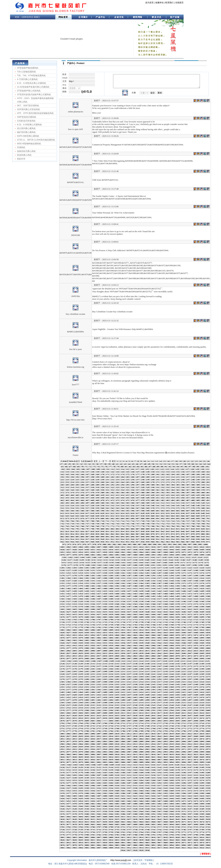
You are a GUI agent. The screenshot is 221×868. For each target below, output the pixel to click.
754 (173, 524)
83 (134, 467)
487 (188, 500)
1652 (68, 614)
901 (158, 537)
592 (113, 511)
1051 (62, 552)
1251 (62, 573)
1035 (117, 550)
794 (72, 529)
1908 (105, 640)
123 (167, 469)
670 (203, 516)
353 (117, 490)
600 (153, 511)
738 (92, 524)
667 (188, 516)
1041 (153, 550)
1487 (129, 596)
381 (107, 493)
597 (138, 511)
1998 (196, 648)
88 (154, 467)
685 (127, 519)
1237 (129, 570)
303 (168, 485)
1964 (141, 646)
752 (163, 524)
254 (72, 482)
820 (203, 529)
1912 (129, 640)
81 (126, 467)
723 (168, 521)
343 (67, 490)
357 (138, 490)
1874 (202, 635)
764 (72, 526)
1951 (62, 646)
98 (194, 467)
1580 (87, 607)
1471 (184, 594)
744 (122, 524)
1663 (135, 614)
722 (163, 521)
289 (98, 485)
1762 (129, 625)
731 (208, 521)
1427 (68, 591)
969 (198, 542)
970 (203, 542)
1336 (123, 581)
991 (160, 544)
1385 (117, 586)
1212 (129, 568)
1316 (153, 578)
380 (102, 493)
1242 (159, 570)
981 (109, 544)
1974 (202, 646)
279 (198, 482)
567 (138, 508)
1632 (99, 612)
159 (198, 472)
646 (82, 516)
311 (208, 485)
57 (181, 464)
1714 (141, 620)
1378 (74, 586)
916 (82, 539)
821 (208, 529)
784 (173, 526)
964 (173, 542)
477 (138, 500)
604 (173, 511)
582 (62, 511)
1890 (147, 638)
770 (102, 526)
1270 (178, 573)
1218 (165, 568)
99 (198, 467)
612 (62, 513)
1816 (153, 630)
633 (168, 513)
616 (82, 513)
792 (62, 529)
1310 (117, 578)
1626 (62, 612)
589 (98, 511)
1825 (208, 630)
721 (158, 521)
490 (203, 500)
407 (87, 495)
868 (143, 534)
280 (203, 482)
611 (208, 511)
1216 (153, 568)
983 (120, 544)
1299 (202, 576)
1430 (87, 591)
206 (133, 477)
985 (130, 544)
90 (162, 467)
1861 (123, 635)
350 (102, 490)
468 (92, 500)
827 (87, 531)
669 (198, 516)
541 (158, 506)
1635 (117, 612)
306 (183, 485)
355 (127, 490)
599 (148, 511)
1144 (171, 560)
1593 (165, 607)
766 (82, 526)
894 (123, 537)
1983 (105, 648)
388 (143, 493)
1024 (202, 547)
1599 (202, 607)
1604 (81, 609)
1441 (153, 591)
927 (138, 539)
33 (85, 464)
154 (173, 472)
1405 (87, 589)
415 (127, 495)
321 (107, 487)
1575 (208, 604)
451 (158, 498)
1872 (190, 635)
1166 (153, 563)
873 (168, 534)
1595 (178, 607)
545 (178, 506)
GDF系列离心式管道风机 (28, 109)
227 (87, 480)
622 (112, 513)
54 (169, 464)
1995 (178, 648)
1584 (111, 607)
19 (180, 461)
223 (67, 480)
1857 (99, 635)
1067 (159, 552)
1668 (165, 614)
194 (72, 477)
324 (122, 487)
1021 (184, 547)
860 (102, 534)
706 (82, 521)
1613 (135, 609)
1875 (208, 635)
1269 (171, 573)
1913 (135, 640)
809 (148, 529)
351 (107, 490)
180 (153, 474)
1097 (190, 555)
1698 (196, 617)
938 (193, 539)
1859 (111, 635)
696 (183, 519)
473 (117, 500)
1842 (159, 633)
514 (173, 503)
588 (92, 511)
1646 (184, 612)
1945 (178, 643)
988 (145, 544)
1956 (93, 646)
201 (108, 477)
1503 (74, 599)
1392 (159, 586)
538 (143, 506)
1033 (105, 550)
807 (138, 529)
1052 (68, 552)
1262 (129, 573)
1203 (74, 568)
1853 (74, 635)
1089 (141, 555)
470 (102, 500)
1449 (202, 591)
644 (72, 516)
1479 (81, 596)
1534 (111, 601)
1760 (117, 625)
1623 (196, 609)
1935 (117, 643)
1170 (177, 563)
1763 (135, 625)
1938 (135, 643)
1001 (62, 547)
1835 (117, 633)
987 (140, 544)
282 (62, 485)
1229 (81, 570)
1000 (205, 544)
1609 (111, 609)
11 (149, 461)
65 (62, 467)
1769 (171, 625)
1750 (208, 622)
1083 (105, 555)
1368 (165, 583)
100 (202, 467)
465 (77, 500)
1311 (123, 578)
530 (102, 506)
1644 (171, 612)
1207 (99, 568)
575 (178, 508)
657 (138, 516)
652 (112, 516)
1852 (68, 635)
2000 (208, 648)
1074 (202, 552)
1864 (141, 635)
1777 (68, 627)
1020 (178, 547)
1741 (153, 622)
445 (127, 498)
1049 (202, 550)
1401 (62, 589)
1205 (87, 568)
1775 (208, 625)
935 (178, 539)
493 (67, 503)
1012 (129, 547)
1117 (159, 557)
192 (62, 477)
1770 (178, 625)
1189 (141, 565)
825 (77, 531)
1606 (93, 609)
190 (203, 474)
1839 (141, 633)
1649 (202, 612)
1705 (87, 620)
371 (208, 490)
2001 (62, 651)
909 (198, 537)
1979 (81, 648)
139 (97, 472)
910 (203, 537)
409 (98, 495)
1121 (182, 557)
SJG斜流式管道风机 (26, 121)
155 (178, 472)
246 (183, 480)
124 (172, 469)
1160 (117, 563)
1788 (135, 627)
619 (97, 513)
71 (86, 467)
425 (178, 495)
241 (158, 480)
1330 (87, 581)
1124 (200, 557)
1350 (208, 581)
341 (208, 487)
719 (148, 521)
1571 (184, 604)
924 (122, 539)
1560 (117, 604)
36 (97, 464)
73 (94, 467)
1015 (147, 547)
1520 (178, 599)
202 (113, 477)
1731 (93, 622)
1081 (93, 555)
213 (168, 477)
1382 (99, 586)
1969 (171, 646)
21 (188, 461)
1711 (123, 620)
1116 (153, 557)
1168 (165, 563)
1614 (141, 609)
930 (153, 539)
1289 (141, 576)
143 (117, 472)
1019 (171, 547)
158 (193, 472)
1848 (196, 633)
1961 (123, 646)
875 (178, 534)
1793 (165, 627)
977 (89, 544)
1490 (147, 596)
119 (147, 469)
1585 (117, 607)
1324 (202, 578)
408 (92, 495)
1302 (68, 578)
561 (107, 508)
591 (108, 511)
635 (178, 513)
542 (163, 506)
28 (65, 464)
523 (67, 506)
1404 (81, 589)
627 (138, 513)
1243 (165, 570)
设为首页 (149, 3)
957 (138, 542)
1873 (196, 635)
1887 (129, 638)
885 (77, 537)
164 (72, 474)
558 (92, 508)
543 (168, 506)
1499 (202, 596)
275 (178, 482)
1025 (208, 547)
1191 (153, 565)
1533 (105, 601)
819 (198, 529)
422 (163, 495)
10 (145, 461)
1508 (105, 599)
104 (73, 469)
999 (200, 544)
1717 (159, 620)
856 (82, 534)
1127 (70, 560)
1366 (153, 583)
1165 (147, 563)
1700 (208, 617)
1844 (171, 633)
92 (170, 467)
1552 (68, 604)
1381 (93, 586)
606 (183, 511)
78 (114, 467)
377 (87, 493)
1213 (135, 568)
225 (77, 480)
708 (92, 521)
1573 (196, 604)
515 (178, 503)
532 (112, 506)
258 (92, 482)
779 (148, 526)
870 (153, 534)
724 (173, 521)
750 (153, 524)
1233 (105, 570)
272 (163, 482)
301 (158, 485)
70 (82, 467)
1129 (81, 560)
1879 (81, 638)
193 (67, 477)
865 (127, 534)
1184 (111, 565)
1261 (123, 573)
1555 (87, 604)
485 (178, 500)
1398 (196, 586)
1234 (111, 570)
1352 (68, 583)
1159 (111, 563)
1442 (159, 591)
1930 (87, 643)
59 (189, 464)
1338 (135, 581)
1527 (68, 601)
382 (112, 493)
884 (72, 537)
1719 (171, 620)
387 (138, 493)
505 (128, 503)
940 (203, 539)
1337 (129, 581)
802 (113, 529)
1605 (87, 609)
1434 (111, 591)
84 (138, 467)
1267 (159, 573)
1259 (111, 573)
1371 (184, 583)
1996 (184, 648)
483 (168, 500)
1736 (123, 622)
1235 (117, 570)
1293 (165, 576)
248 (193, 480)
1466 (153, 594)
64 (209, 464)
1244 (171, 570)
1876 (62, 638)
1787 (129, 627)
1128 (76, 560)
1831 (93, 633)
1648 (196, 612)
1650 (208, 612)
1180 (87, 565)
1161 (123, 563)
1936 (123, 643)
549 (198, 506)
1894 (171, 638)
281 (208, 482)
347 (87, 490)
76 (106, 467)
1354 (81, 583)
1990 (147, 648)
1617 (159, 609)
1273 (196, 573)
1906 (93, 640)
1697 (190, 617)
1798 (196, 627)
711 (107, 521)
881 (208, 534)
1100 (208, 555)
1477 (68, 596)
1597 (190, 607)
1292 (159, 576)
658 (143, 516)
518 (193, 503)
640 (203, 513)
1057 (99, 552)
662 (163, 516)
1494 (171, 596)
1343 (165, 581)
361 (158, 490)
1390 (147, 586)
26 (208, 461)
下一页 (108, 461)
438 (92, 498)
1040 (147, 550)
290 (103, 485)
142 (112, 472)
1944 (171, 643)
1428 (74, 591)
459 (198, 498)
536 (132, 506)
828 (92, 531)
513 (168, 503)
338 (193, 487)
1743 (165, 622)
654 (122, 516)
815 (178, 529)
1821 (184, 630)
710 (103, 521)
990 (155, 544)
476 (132, 500)
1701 (62, 620)
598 (143, 511)
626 (132, 513)
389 (148, 493)
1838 (135, 633)
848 (193, 531)
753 (168, 524)
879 (198, 534)
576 (183, 508)
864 (122, 534)
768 (92, 526)
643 (67, 516)
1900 (208, 638)
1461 (123, 594)
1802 (68, 630)
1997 (190, 648)
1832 (99, 633)
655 (127, 516)
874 (173, 534)
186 (183, 474)
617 (87, 513)
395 (178, 493)
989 (150, 544)
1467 (159, 594)
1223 (196, 568)
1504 (81, 599)
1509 (111, 599)
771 (107, 526)
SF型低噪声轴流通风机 (28, 68)
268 (143, 482)
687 (138, 519)
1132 (99, 560)
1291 (153, 576)
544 (173, 506)
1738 (135, 622)
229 (97, 480)
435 (77, 498)
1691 (153, 617)
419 (148, 495)
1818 (165, 630)
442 (112, 498)
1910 (117, 640)
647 (87, 516)
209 (148, 477)
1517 (159, 599)
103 (68, 469)
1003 (74, 547)
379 (97, 493)
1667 (159, 614)
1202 (68, 568)
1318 (165, 578)
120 (152, 469)
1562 (129, 604)
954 (122, 542)
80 (122, 467)
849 (198, 531)
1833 (105, 633)
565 (127, 508)
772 (112, 526)
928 (143, 539)
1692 (159, 617)
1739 (141, 622)
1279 (81, 576)
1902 (68, 640)
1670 (178, 614)
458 (193, 498)
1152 (70, 563)
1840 (147, 633)
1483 (105, 596)
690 (153, 519)
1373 (196, 583)
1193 (165, 565)
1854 (81, 635)
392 (163, 493)
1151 (64, 563)
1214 (141, 568)
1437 (129, 591)
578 (193, 508)
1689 (141, 617)
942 (62, 542)
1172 (189, 563)
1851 (62, 635)
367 (188, 490)
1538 (135, 601)
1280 (87, 576)
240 (153, 480)
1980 (87, 648)
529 (97, 506)
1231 (93, 570)
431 (208, 495)
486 (183, 500)
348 (92, 490)
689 (148, 519)
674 (72, 519)
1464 (141, 594)
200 (103, 477)
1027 (68, 550)
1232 (99, 570)
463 (67, 500)
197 (87, 477)
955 (127, 542)
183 (168, 474)
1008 (105, 547)
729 (198, 521)
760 (203, 524)
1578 (74, 607)
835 (127, 531)
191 (208, 474)
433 (67, 498)
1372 (190, 583)
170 (102, 474)
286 (82, 485)
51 (157, 464)
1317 (159, 578)
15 (164, 461)
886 (82, 537)
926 (132, 539)
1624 (202, 609)
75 (102, 467)
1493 (165, 596)
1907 (99, 640)
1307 (99, 578)
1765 (147, 625)
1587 (129, 607)
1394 (171, 586)
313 (67, 487)
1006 (93, 547)
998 (195, 544)
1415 (147, 589)
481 (158, 500)
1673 (196, 614)
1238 (135, 570)
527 (87, 506)
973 (69, 544)
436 (82, 498)
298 (143, 485)
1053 (74, 552)
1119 (170, 557)
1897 (190, 638)
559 (97, 508)
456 (183, 498)
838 (143, 531)
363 (168, 490)
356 (132, 490)
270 (153, 482)
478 (143, 500)
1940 (147, 643)
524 (72, 506)
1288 (135, 576)
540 (153, 506)
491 (208, 500)
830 (102, 531)
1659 (111, 614)
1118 (164, 557)
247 (188, 480)
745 (127, 524)
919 (97, 539)
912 (62, 539)
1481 (93, 596)
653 (117, 516)
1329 (81, 581)
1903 (74, 640)
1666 (153, 614)
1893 (165, 638)
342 (62, 490)
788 (193, 526)
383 (117, 493)
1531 (93, 601)
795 (77, 529)
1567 (159, 604)
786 (183, 526)
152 (163, 472)
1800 (208, 627)
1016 (153, 547)
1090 (147, 555)
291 (108, 485)
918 (92, 539)
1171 (183, 563)
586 (82, 511)
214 (173, 477)
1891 (153, 638)
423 (168, 495)
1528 (74, 601)
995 (180, 544)
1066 (153, 552)
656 (132, 516)
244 (173, 480)
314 (72, 487)
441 (107, 498)
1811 (123, 630)
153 (168, 472)
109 (98, 469)
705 (77, 521)
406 (82, 495)
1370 (178, 583)
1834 (111, 633)
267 (138, 482)
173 (117, 474)
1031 (93, 550)
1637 (129, 612)
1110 (118, 557)
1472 (190, 594)
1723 (196, 620)
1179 (81, 565)
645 (77, 516)
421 (158, 495)
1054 (81, 552)
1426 (62, 591)
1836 (123, 633)
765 (77, 526)
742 (112, 524)
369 (198, 490)
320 (102, 487)
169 (97, 474)
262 (112, 482)
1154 (81, 563)
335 (178, 487)
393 (168, 493)
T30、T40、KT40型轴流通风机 (31, 76)
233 (117, 480)
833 (117, 531)
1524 (202, 599)
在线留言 (179, 3)
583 (67, 511)
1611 (123, 609)
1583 (105, 607)
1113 (135, 557)
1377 (68, 586)
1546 (184, 601)
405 (77, 495)
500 (103, 503)
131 (207, 469)
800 (103, 529)
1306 (93, 578)
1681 (93, 617)
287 (87, 485)
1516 (153, 599)
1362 (129, 583)
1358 (105, 583)
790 (203, 526)
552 (62, 508)
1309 (111, 578)
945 (77, 542)
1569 (171, 604)
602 (163, 511)
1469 (171, 594)
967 (188, 542)
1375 (208, 583)
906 (183, 537)
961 (158, 542)
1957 (99, 646)
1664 (141, 614)
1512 (129, 599)
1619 (171, 609)
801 (108, 529)
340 (203, 487)
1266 (153, 573)
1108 (106, 557)
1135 (117, 560)
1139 (141, 560)
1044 (171, 550)
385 (127, 493)
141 (107, 472)
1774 (202, 625)
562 (112, 508)
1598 (196, 607)
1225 (208, 568)
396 (183, 493)
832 (112, 531)
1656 (93, 614)
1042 (159, 550)
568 (143, 508)
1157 (99, 563)
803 (118, 529)
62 (201, 464)
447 (138, 498)
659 (148, 516)
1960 (117, 646)
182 (163, 474)
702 (62, 521)
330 (153, 487)
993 (170, 544)
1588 (135, 607)
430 (203, 495)
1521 (184, 599)
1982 (99, 648)
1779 (81, 627)
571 (158, 508)
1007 (99, 547)
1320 (178, 578)
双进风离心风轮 (24, 155)
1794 (171, 627)
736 (82, 524)
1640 (147, 612)
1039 (141, 550)
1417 (159, 589)
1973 (196, 646)
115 (127, 469)
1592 (159, 607)
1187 (129, 565)
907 (188, 537)
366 (183, 490)
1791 (153, 627)
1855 (87, 635)
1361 (123, 583)
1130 (88, 560)
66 (66, 467)
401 (208, 493)
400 (203, 493)
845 (178, 531)
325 (127, 487)
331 (158, 487)
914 (72, 539)
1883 (105, 638)
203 (118, 477)
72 (90, 467)
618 (92, 513)
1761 (123, 625)
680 (102, 519)
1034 (111, 550)
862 (112, 534)
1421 (184, 589)
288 (92, 485)
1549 (202, 601)
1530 (87, 601)
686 (132, 519)
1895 (178, 638)
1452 (68, 594)
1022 (190, 547)
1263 (135, 573)
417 (138, 495)
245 (178, 480)
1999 (202, 648)
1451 (62, 594)
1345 (178, 581)
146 (132, 472)
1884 (111, 638)
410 (103, 495)
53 (165, 464)
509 (148, 503)
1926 (62, 643)
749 (148, 524)
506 (133, 503)
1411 (123, 589)
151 (158, 472)
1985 (117, 648)
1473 (196, 594)
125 (177, 469)
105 (78, 469)
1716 (153, 620)
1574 (202, 604)
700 (203, 519)
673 (67, 519)
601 (158, 511)
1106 (94, 557)
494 (72, 503)
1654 (81, 614)
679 (97, 519)
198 (92, 477)
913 (67, 539)
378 (92, 493)
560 (102, 508)
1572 (190, 604)
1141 (153, 560)
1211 (123, 568)
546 (183, 506)
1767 (159, 625)
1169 (171, 563)
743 (117, 524)
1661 (123, 614)
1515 (147, 599)
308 (193, 485)
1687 (129, 617)
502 (113, 503)
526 (82, 506)
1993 (165, 648)
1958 (105, 646)
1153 (76, 563)
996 (185, 544)
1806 (93, 630)
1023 (196, 547)
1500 (208, 596)
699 (198, 519)
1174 (200, 563)
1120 (176, 557)
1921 (184, 640)
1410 (117, 589)
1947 (190, 643)
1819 (171, 630)
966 (183, 542)
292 (113, 485)
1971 (184, 646)
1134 (111, 560)
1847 (190, 633)
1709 (111, 620)
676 (82, 519)
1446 (184, 591)
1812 (129, 630)
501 (108, 503)
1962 (129, 646)
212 (163, 477)
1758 (105, 625)
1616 (153, 609)
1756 (93, 625)
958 (143, 542)
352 (112, 490)
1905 (87, 640)
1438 (135, 591)
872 (163, 534)
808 (143, 529)
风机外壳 (21, 159)
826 (82, 531)
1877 (68, 638)
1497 (190, 596)
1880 (87, 638)
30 (73, 464)
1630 (87, 612)
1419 (171, 589)
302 (163, 485)
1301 (62, 578)
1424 (202, 589)
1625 (208, 609)
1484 (111, 596)
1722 (190, 620)
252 (62, 482)
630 (153, 513)
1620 (178, 609)
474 (122, 500)
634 (173, 513)
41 (117, 464)
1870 (178, 635)
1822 (190, 630)
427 (188, 495)
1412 (129, 589)
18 (176, 461)
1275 (208, 573)
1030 (87, 550)
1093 (165, 555)
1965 (147, 646)
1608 (105, 609)
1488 (135, 596)
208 (143, 477)
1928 (74, 643)
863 (117, 534)
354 (122, 490)
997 (190, 544)
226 (82, 480)
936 (183, 539)
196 (82, 477)
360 (153, 490)
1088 (135, 555)
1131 (93, 560)
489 (198, 500)
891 (108, 537)
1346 (184, 581)
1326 (62, 581)
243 (168, 480)
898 (143, 537)
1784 (111, 627)
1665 (147, 614)
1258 (105, 573)
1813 (135, 630)
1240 (147, 570)
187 (188, 474)
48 (145, 464)
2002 (68, 651)
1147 (189, 560)
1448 (196, 591)
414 (122, 495)
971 (208, 542)
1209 (111, 568)
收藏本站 (160, 3)
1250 (208, 570)
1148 (195, 560)
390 (153, 493)
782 (163, 526)
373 (67, 493)
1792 (159, 627)
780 (153, 526)
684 (122, 519)
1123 (194, 557)
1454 (81, 594)
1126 (64, 560)
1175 (206, 563)
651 (107, 516)
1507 (99, 599)
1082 (99, 555)
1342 (159, 581)
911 (208, 537)
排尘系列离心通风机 (26, 128)
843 (168, 531)
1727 (68, 622)
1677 (68, 617)
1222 (190, 568)
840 (153, 531)
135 (77, 472)
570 (153, 508)
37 (101, 464)
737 (87, 524)
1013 (135, 547)
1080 (87, 555)
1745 (178, 622)
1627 (68, 612)
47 (141, 464)
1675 (208, 614)
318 (92, 487)
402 (62, 495)
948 (92, 542)
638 (193, 513)
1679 (81, 617)
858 (92, 534)
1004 (81, 547)
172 (112, 474)
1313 (135, 578)
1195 (177, 565)
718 (143, 521)
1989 (141, 648)
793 (67, 529)
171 (107, 474)
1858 (105, 635)
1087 (129, 555)
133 (67, 472)
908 (193, 537)
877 (188, 534)
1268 (165, 573)
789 (198, 526)
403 (67, 495)
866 (132, 534)
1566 (153, 604)
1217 (159, 568)
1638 (135, 612)
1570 (178, 604)
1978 (74, 648)
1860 (117, 635)
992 (165, 544)
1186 (123, 565)
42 (121, 464)
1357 (99, 583)
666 (183, 516)
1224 (202, 568)
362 (163, 490)
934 (173, 539)
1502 (68, 599)
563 (117, 508)
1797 (190, 627)
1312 (129, 578)
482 (163, 500)
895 (128, 537)
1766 (153, 625)
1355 (87, 583)
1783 (105, 627)
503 (118, 503)
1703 (74, 620)
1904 (81, 640)
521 (208, 503)
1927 (68, 643)
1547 (190, 601)
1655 (87, 614)
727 (188, 521)
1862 (129, 635)
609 (198, 511)
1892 (159, 638)
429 (198, 495)
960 (153, 542)
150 (153, 472)
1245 (178, 570)
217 (188, 477)
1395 (178, 586)
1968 (165, 646)
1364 (141, 583)
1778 (74, 627)
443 (117, 498)
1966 (153, 646)
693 (168, 519)
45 (133, 464)
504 (123, 503)
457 (188, 498)
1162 (129, 563)
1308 (105, 578)
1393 (165, 586)
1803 (74, 630)
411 (107, 495)
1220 (178, 568)
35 (93, 464)
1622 (190, 609)
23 (196, 461)
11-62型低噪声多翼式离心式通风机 (33, 87)
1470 (178, 594)
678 (92, 519)
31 (77, 464)
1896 (184, 638)
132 (62, 472)
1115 (147, 557)
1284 (111, 576)
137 (87, 472)
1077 (68, 555)
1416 (153, 589)
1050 (208, 550)
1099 (202, 555)
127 (187, 469)
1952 (68, 646)
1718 (165, 620)
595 (128, 511)
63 (205, 464)
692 (163, 519)
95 (182, 467)
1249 (202, 570)
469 (97, 500)
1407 (99, 589)
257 (87, 482)
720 (153, 521)
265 (127, 482)
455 (178, 498)
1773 (196, 625)
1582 (99, 607)
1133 (105, 560)
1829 (81, 633)
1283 (105, 576)
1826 (62, 633)
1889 (141, 638)
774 (122, 526)
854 (72, 534)
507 (138, 503)
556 (82, 508)
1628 (74, 612)
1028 (74, 550)
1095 (178, 555)
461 (208, 498)
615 (77, 513)
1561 (123, 604)
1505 (87, 599)
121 (157, 469)
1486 (123, 596)
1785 (117, 627)
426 (183, 495)
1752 (68, 625)
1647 (190, 612)
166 (82, 474)
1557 (99, 604)
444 (122, 498)
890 (103, 537)
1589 (141, 607)
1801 (62, 630)
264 (122, 482)
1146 (183, 560)
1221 (184, 568)
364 (173, 490)
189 (198, 474)
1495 (178, 596)
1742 (159, 622)
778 (143, 526)
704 (72, 521)
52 (161, 464)
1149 (200, 560)
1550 (208, 601)
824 (72, 531)
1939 (141, 643)
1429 (81, 591)
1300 (208, 576)
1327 (68, 581)
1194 (171, 565)
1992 (159, 648)
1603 (74, 609)
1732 (99, 622)
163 (67, 474)
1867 (159, 635)
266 (132, 482)
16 (168, 461)
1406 (93, 589)
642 (62, 516)
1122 (188, 557)
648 (92, 516)
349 (97, 490)
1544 (171, 601)
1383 (105, 586)
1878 (74, 638)
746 (132, 524)
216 (183, 477)
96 (186, 467)
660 (153, 516)
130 (202, 469)
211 (158, 477)
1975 (208, 646)
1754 (81, 625)
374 (72, 493)
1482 (99, 596)
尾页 (114, 461)
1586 (123, 607)
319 (97, 487)
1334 (111, 581)
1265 (147, 573)
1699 (202, 617)
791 (208, 526)
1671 (184, 614)
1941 (153, 643)
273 (168, 482)
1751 (62, 625)
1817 (159, 630)
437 (87, 498)
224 (72, 480)
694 (173, 519)
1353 (74, 583)
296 (133, 485)
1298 (196, 576)
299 (148, 485)
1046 (184, 550)
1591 (153, 607)
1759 (111, 625)
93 (174, 467)
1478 (74, 596)
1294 (171, 576)
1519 (171, 599)
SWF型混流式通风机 (27, 117)
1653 (74, 614)
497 (87, 503)
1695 (178, 617)
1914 (141, 640)
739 (97, 524)
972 (64, 544)
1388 (135, 586)
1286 (123, 576)
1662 (129, 614)
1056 (93, 552)
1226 (62, 570)
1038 (135, 550)
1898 (196, 638)
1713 (135, 620)
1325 (208, 578)
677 (87, 519)
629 (148, 513)
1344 (171, 581)
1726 (62, 622)
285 (77, 485)
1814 (141, 630)
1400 (208, 586)
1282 (99, 576)
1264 (141, 573)
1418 (165, 589)
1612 (129, 609)
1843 (165, 633)
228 (92, 480)
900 (153, 537)
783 (168, 526)
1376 (62, 586)
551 (208, 506)
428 (193, 495)
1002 (68, 547)
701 (208, 519)
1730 (87, 622)
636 (183, 513)
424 (173, 495)
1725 (208, 620)
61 (197, 464)
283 (67, 485)
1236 (123, 570)
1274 (202, 573)
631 (158, 513)
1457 (99, 594)
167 (87, 474)
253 (67, 482)
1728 (74, 622)
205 (128, 477)
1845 (178, 633)
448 (143, 498)
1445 (178, 591)
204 (123, 477)
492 (62, 503)
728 (193, 521)
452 (163, 498)
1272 (190, 573)
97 (190, 467)
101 (207, 467)
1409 (111, 589)
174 (122, 474)
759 (198, 524)
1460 (117, 594)
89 (158, 467)
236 (132, 480)
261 (107, 482)
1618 (165, 609)
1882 (99, 638)
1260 (117, 573)
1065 (147, 552)
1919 (171, 640)
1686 (123, 617)
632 (163, 513)
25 (204, 461)
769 (97, 526)
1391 (153, 586)
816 (183, 529)
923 (117, 539)
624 (122, 513)
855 (77, 534)
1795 (178, 627)
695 (178, 519)
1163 (135, 563)
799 (98, 529)
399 (198, 493)
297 (138, 485)
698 (193, 519)
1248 (196, 570)
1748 (196, 622)
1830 (87, 633)
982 (114, 544)
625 (127, 513)
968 (193, 542)
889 (98, 537)
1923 (196, 640)
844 (173, 531)
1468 (165, 594)
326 (132, 487)
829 (97, 531)
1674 (202, 614)
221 (208, 477)
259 (97, 482)
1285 (117, 576)
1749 (202, 622)
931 (158, 539)
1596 (184, 607)
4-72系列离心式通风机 (27, 79)
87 (150, 467)
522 (62, 506)
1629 (81, 612)
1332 (99, 581)
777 (138, 526)
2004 (81, 651)
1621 (184, 609)
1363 (135, 583)
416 (132, 495)
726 (183, 521)
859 (97, 534)
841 (158, 531)
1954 (81, 646)
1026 (62, 550)
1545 (178, 601)
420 (153, 495)
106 (83, 469)
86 (146, 467)
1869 (171, 635)
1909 (111, 640)
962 (163, 542)
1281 (93, 576)
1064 (141, 552)
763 (67, 526)
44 (129, 464)
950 (102, 542)
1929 (81, 643)
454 (173, 498)
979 (99, 544)
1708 (105, 620)
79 (118, 467)
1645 (178, 612)
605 (178, 511)
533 (117, 506)
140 (102, 472)
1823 (196, 630)
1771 (184, 625)
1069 (171, 552)
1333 (105, 581)
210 (153, 477)
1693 (165, 617)
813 (168, 529)
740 (102, 524)
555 (77, 508)
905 (178, 537)
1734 (111, 622)
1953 (74, 646)
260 (102, 482)
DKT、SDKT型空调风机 (28, 106)
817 (188, 529)
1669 (171, 614)
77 (110, 467)
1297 (190, 576)
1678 (74, 617)
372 (62, 493)
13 (156, 461)
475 (127, 500)
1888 (135, 638)
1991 (153, 648)
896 (133, 537)
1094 (171, 555)
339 (198, 487)
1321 (184, 578)
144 (122, 472)
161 (208, 472)
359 (148, 490)
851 (208, 531)
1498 (196, 596)
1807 (99, 630)
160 (203, 472)
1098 (196, 555)
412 (112, 495)
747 (138, 524)
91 (166, 467)
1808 (105, 630)
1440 (147, 591)
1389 (141, 586)
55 (173, 464)
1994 (171, 648)
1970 (178, 646)
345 (77, 490)
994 (175, 544)
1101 (64, 557)
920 (102, 539)
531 (107, 506)
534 (122, 506)
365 (178, 490)
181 (158, 474)
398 (193, 493)
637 (188, 513)
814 (173, 529)
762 (62, 526)
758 (193, 524)
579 (198, 508)
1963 (135, 646)
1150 (206, 560)
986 (135, 544)
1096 (184, 555)
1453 (74, 594)
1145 (177, 560)
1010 (117, 547)
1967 (159, 646)
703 (67, 521)
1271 (184, 573)
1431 (93, 591)
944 (72, 542)
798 (92, 529)
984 (125, 544)
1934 (111, 643)
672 (62, 519)
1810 (117, 630)
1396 (184, 586)
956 (132, 542)
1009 (111, 547)
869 (148, 534)
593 (118, 511)
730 (203, 521)
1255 (87, 573)
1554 (81, 604)
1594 (171, 607)
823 (67, 531)
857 (87, 534)
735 (77, 524)
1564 (141, 604)
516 (183, 503)
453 (168, 498)
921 (107, 539)
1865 (147, 635)
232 (112, 480)
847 (188, 531)
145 (127, 472)
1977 (68, 648)
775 (127, 526)
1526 (62, 601)
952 (112, 542)
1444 (171, 591)
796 (82, 529)
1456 (93, 594)
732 (62, 524)
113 (118, 469)
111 (108, 469)
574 (173, 508)
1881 (93, 638)
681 (107, 519)
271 (158, 482)
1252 (68, 573)
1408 (105, 589)
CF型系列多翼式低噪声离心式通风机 (34, 95)
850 (203, 531)
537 (138, 506)
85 (142, 467)
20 (184, 461)
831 (107, 531)
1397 (190, 586)
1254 (81, 573)
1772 (190, 625)
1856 (93, 635)
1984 (111, 648)
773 (117, 526)
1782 (99, 627)
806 (133, 529)
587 (87, 511)
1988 (135, 648)
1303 (74, 578)
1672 (190, 614)
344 (72, 490)
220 (203, 477)
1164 (141, 563)
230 (102, 480)
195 (77, 477)
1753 (74, 625)
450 (153, 498)
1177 (70, 565)
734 (72, 524)
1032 (99, 550)
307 (188, 485)
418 (143, 495)
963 (168, 542)
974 (74, 544)
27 (61, 464)
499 (98, 503)
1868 (165, 635)
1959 (111, 646)
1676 (62, 617)
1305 (87, 578)
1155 (88, 563)
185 (178, 474)
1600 (208, 607)
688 (143, 519)
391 (158, 493)
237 (138, 480)
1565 (147, 604)
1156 (93, 563)
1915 (147, 640)
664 (173, 516)
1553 (74, 604)
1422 (190, 589)
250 (203, 480)
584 (72, 511)
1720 (178, 620)
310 (203, 485)
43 (125, 464)
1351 (62, 583)
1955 (87, 646)
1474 (202, 594)
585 (77, 511)
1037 (129, 550)
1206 (93, 568)
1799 (202, 627)
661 (158, 516)
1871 (184, 635)
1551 (62, 604)
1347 (190, 581)
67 (70, 467)
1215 (147, 568)
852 (62, 534)
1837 (129, 633)
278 (193, 482)
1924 (202, 640)
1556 (93, 604)
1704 (81, 620)
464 (72, 500)
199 (98, 477)
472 (112, 500)
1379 (81, 586)
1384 (111, 586)
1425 (208, 589)
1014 (141, 547)
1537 (129, 601)
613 (67, 513)
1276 (62, 576)
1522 (190, 599)
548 (193, 506)
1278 (74, 576)
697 (188, 519)
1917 (159, 640)
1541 (153, 601)
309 (198, 485)
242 (163, 480)
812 (163, 529)
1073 (196, 552)
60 (193, 464)
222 (62, 480)
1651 (62, 614)
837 (138, 531)
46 (137, 464)
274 (173, 482)
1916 (153, 640)
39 (109, 464)
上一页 (101, 461)
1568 (165, 604)
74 (98, 467)
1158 (105, 563)
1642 (159, 612)
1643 (165, 612)
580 (203, 508)
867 (138, 534)
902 (163, 537)
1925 (208, 640)
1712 (129, 620)
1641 (153, 612)
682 (112, 519)
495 (77, 503)
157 (188, 472)
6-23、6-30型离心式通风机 (29, 125)
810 (153, 529)
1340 (147, 581)
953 (117, 542)
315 (77, 487)
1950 (208, 643)
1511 (123, 599)
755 (178, 524)
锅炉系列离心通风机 (26, 132)
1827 (68, 633)
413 (117, 495)
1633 (105, 612)
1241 (153, 570)
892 (113, 537)
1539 (141, 601)
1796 (184, 627)
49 (149, 464)
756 (183, 524)
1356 (93, 583)
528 (92, 506)
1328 (74, 581)
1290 (147, 576)
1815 (147, 630)
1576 (62, 607)
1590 (147, 607)
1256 (93, 573)
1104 (82, 557)
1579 (81, 607)
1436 (123, 591)
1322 (190, 578)
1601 (62, 609)
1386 (123, 586)
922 (112, 539)
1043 (165, 550)
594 (123, 511)
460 (203, 498)
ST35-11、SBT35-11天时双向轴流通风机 (36, 140)
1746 (184, 622)
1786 (123, 627)
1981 (93, 648)
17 (172, 461)
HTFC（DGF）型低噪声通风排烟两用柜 (35, 98)
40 (113, 464)
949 (97, 542)
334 (173, 487)
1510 (117, 599)
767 (87, 526)
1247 (190, 570)
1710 (117, 620)
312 (62, 487)
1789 (141, 627)
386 (132, 493)
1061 (123, 552)
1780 (87, 627)
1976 (62, 648)
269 (148, 482)
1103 (76, 557)
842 (163, 531)
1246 (184, 570)
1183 (105, 565)
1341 (153, 581)
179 (148, 474)
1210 (117, 568)
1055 (87, 552)
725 (178, 521)
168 (92, 474)
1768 (165, 625)
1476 (62, 596)
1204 (81, 568)
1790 (147, 627)
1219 (171, 568)
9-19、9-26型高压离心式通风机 (32, 83)
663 (168, 516)
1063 (135, 552)
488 (193, 500)
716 (132, 521)
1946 (184, 643)
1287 (129, 576)
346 (82, 490)
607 (188, 511)
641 (208, 513)
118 (142, 469)
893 (118, 537)
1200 (206, 565)
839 (148, 531)
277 (188, 482)
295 (128, 485)
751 (158, 524)
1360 (117, 583)
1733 (105, 622)
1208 (105, 568)
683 (117, 519)
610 (203, 511)
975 (79, 544)
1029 (81, 550)
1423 (196, 589)
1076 (62, 555)
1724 (202, 620)
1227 (68, 570)
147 (138, 472)
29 (69, 464)
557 (87, 508)
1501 (62, 599)
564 (122, 508)
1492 (159, 596)
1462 (129, 594)
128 (192, 469)
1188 (135, 565)
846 (183, 531)
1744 (171, 622)
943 (67, 542)
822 (62, 531)
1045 (178, 550)
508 (143, 503)
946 (82, 542)
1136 (123, 560)
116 (132, 469)
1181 (93, 565)
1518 (165, 599)
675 (77, 519)
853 (67, 534)
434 (72, 498)
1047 (190, 550)
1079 (81, 555)
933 (168, 539)
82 (130, 467)
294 (123, 485)
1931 (93, 643)
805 (128, 529)
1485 (117, 596)
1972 (190, 646)
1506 (93, 599)
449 (148, 498)
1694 (171, 617)
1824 (202, 630)
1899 (202, 638)
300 (153, 485)
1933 (105, 643)
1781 (93, 627)
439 (97, 498)
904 (173, 537)
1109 (112, 557)
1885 (117, 638)
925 (127, 539)
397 (188, 493)
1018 (165, 547)
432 (62, 498)
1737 (129, 622)
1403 (74, 589)
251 (208, 480)
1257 (99, 573)
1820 (178, 630)
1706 (93, 620)
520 (203, 503)
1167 (159, 563)
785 (178, 526)
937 (188, 539)
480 (153, 500)
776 (132, 526)
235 (127, 480)
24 (200, 461)
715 (127, 521)
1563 (135, 604)
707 (87, 521)
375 (77, 493)
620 (102, 513)
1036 (123, 550)
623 (117, 513)
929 (148, 539)
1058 (105, 552)
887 (87, 537)
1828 (74, 633)
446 (132, 498)
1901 (62, 640)
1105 (88, 557)
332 (163, 487)
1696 (184, 617)
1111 (124, 557)
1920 (178, 640)
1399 (202, 586)
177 (138, 474)
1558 (105, 604)
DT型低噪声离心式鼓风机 (29, 91)
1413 (135, 589)
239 (148, 480)
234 (122, 480)
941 (208, 539)
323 (117, 487)
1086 (123, 555)
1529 (81, 601)
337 (188, 487)
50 (153, 464)
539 (148, 506)
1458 (105, 594)
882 (62, 537)
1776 (62, 627)
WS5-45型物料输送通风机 (29, 144)
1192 (159, 565)
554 (72, 508)
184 (173, 474)
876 (183, 534)
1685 (117, 617)
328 (143, 487)
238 (143, 480)
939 (198, 539)
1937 (129, 643)
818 (193, 529)
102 (63, 469)
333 (168, 487)
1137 (129, 560)
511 (158, 503)
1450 (208, 591)
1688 (135, 617)
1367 (159, 583)
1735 (117, 622)
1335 (117, 581)
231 (107, 480)
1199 (200, 565)
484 (173, 500)
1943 (165, 643)
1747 (190, 622)
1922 (190, 640)
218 (193, 477)
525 (77, 506)
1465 (147, 594)
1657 (99, 614)
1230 (87, 570)
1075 (208, 552)
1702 (68, 620)
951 (107, 542)
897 (138, 537)
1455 (87, 594)
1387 (129, 586)
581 (208, 508)
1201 (62, 568)
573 (168, 508)
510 (153, 503)
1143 (165, 560)
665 (178, 516)
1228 (74, 570)
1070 (178, 552)
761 (208, 524)
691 (158, 519)
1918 (165, 640)
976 (84, 544)
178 (143, 474)
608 (193, 511)
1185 (117, 565)
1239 (141, 570)
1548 (196, 601)
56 (177, 464)
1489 (141, 596)
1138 (135, 560)
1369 (171, 583)
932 (163, 539)
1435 (117, 591)
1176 (64, 565)
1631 (93, 612)
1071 (184, 552)
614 (72, 513)
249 (198, 480)
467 (87, 500)
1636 (123, 612)
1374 (202, 583)
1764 (141, 625)
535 (127, 506)
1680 (87, 617)
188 (193, 474)
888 (92, 537)
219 (198, 477)
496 (82, 503)
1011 (123, 547)
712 (112, 521)
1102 (70, 557)
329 (148, 487)
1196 (183, 565)
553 (67, 508)
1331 (93, 581)
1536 (123, 601)
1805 (87, 630)
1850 (208, 633)
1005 (87, 547)
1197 (189, 565)
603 (168, 511)
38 (105, 464)
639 (198, 513)
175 (127, 474)
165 (77, 474)
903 (168, 537)
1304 (81, 578)
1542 (159, 601)
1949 (202, 643)
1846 (184, 633)
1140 (147, 560)
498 (92, 503)
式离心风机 (22, 102)
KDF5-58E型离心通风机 (28, 136)
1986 (123, 648)
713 (117, 521)
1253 (74, 573)
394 (173, 493)
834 (122, 531)
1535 (117, 601)
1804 (81, 630)
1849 (202, 633)
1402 (68, 589)
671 (208, 516)
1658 (105, 614)
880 (203, 534)
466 (82, 500)
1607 (99, 609)
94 (178, 467)
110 (103, 469)
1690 (147, 617)
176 (132, 474)
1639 (141, 612)
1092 (159, 555)
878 (193, 534)
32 (81, 464)
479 (148, 500)
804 (123, 529)
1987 (129, 648)
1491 (153, 596)
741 (107, 524)
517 (188, 503)
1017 (159, 547)
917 (87, 539)
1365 (147, 583)
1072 (190, 552)
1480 (87, 596)
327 (138, 487)
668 (193, 516)
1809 (111, 630)
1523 (196, 599)
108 (93, 469)
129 (197, 469)
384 (122, 493)
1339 (141, 581)
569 (148, 508)
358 (143, 490)
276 (183, 482)
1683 (105, 617)
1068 (165, 552)
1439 (141, 591)
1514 (141, 599)
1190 (147, 565)
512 (163, 503)
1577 (68, 607)
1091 (153, 555)
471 (107, 500)
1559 (111, 604)
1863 (135, 635)
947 (87, 542)
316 (82, 487)
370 (203, 490)
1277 (68, 576)
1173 (195, 563)
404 (72, 495)
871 (158, 534)
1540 (147, 601)
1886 (123, 638)
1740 (147, 622)
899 (148, 537)
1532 (99, 601)
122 (162, 469)
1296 (184, 576)
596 (133, 511)
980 (104, 544)
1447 (190, 591)
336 (183, 487)
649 (97, 516)
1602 (68, 609)
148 (143, 472)
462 (62, 500)
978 (94, 544)
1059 (111, 552)
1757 (99, 625)
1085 (117, 555)
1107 (100, 557)
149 (148, 472)
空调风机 (21, 147)
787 (188, 526)
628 (143, 513)
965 (178, 542)
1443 (165, 591)
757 (188, 524)
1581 (93, 607)
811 (158, 529)
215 (178, 477)
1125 (206, 557)
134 (72, 472)
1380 (87, 586)
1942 (159, 643)
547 (188, 506)
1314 (141, 578)
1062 (129, 552)
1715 (147, 620)
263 (117, 482)
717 (138, 521)
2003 (74, 651)
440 (102, 498)
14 (160, 461)
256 (82, 482)
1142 (159, 560)
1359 (111, 583)
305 (178, 485)
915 (77, 539)
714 (122, 521)
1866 (153, 635)
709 (98, 521)
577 (188, 508)
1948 (196, 643)
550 (203, 506)
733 (67, 524)
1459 (111, 594)
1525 (208, 599)
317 (87, 487)
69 (78, 467)
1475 (208, 594)
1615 (147, 609)
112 (113, 469)
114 (123, 469)
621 (107, 513)
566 (132, 508)
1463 (135, 594)
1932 (99, 643)
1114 (141, 557)
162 (62, 474)
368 (193, 490)
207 (138, 477)
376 (82, 493)
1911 (123, 640)
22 (192, 461)
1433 (105, 591)
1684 (111, 617)
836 (132, 531)
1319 (171, 578)
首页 (96, 461)
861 (107, 534)
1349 (202, 581)
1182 (99, 565)
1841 (153, 633)
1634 (111, 612)
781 (158, 526)
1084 (111, 555)
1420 (178, 589)
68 (74, 467)
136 (82, 472)
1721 (184, 620)
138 (92, 472)
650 (102, 516)
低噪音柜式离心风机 (26, 151)
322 (112, 487)
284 (72, 485)
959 (148, 542)
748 (143, 524)
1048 (196, 550)
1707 (99, 620)
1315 (147, 578)
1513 (135, 599)
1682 (99, 617)
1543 (165, 601)
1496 (184, 596)
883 (67, 537)
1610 (117, 609)
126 (182, 469)
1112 (129, 557)
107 (88, 469)
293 (118, 485)
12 (152, 461)
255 (77, 482)
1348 (196, 581)
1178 (76, 565)
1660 (117, 614)
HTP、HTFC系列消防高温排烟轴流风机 (35, 113)
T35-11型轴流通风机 (26, 72)
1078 (74, 555)
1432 (99, 591)
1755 (87, 625)
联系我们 (169, 3)
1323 (196, 578)
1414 (141, 589)
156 (183, 472)
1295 (178, 576)
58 (185, 464)
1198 (194, 565)
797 (87, 529)
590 (103, 511)
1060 (117, 552)
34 (89, 464)
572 (163, 508)
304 (173, 485)
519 (198, 503)
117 (137, 469)
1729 (81, 622)
